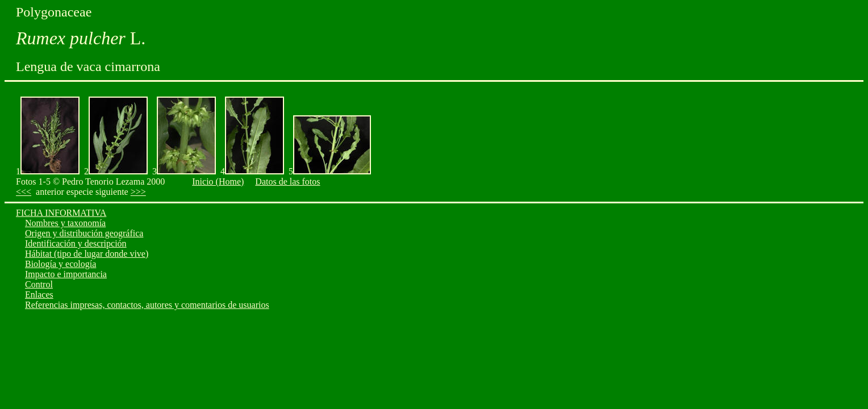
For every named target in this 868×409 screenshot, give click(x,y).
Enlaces (39, 295)
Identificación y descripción (76, 243)
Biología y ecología (60, 264)
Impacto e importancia (66, 274)
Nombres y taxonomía (65, 223)
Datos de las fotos (287, 181)
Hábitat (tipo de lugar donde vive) (87, 254)
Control (39, 284)
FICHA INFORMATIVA (61, 213)
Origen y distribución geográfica (84, 233)
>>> (138, 192)
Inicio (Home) (218, 181)
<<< (24, 192)
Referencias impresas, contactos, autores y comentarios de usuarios (147, 305)
